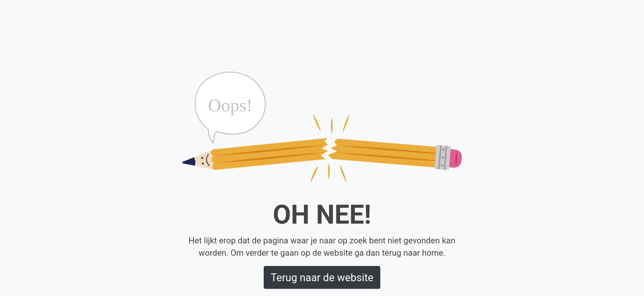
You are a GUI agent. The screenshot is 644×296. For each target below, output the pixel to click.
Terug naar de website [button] (322, 277)
